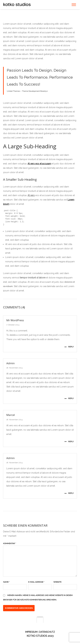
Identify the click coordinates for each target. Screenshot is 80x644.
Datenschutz (47, 632)
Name (6, 582)
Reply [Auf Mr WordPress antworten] (69, 347)
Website (57, 582)
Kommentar (10, 543)
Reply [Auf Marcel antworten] (69, 442)
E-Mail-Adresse (36, 582)
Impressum (31, 632)
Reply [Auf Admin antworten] (69, 398)
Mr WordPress (15, 320)
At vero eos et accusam (39, 164)
